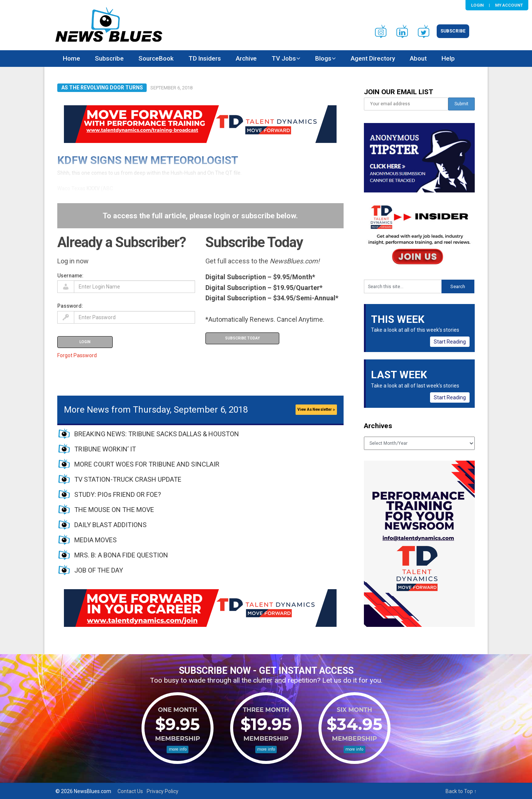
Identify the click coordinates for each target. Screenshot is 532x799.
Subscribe (453, 31)
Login (477, 5)
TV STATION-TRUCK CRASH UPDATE (128, 479)
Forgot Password (77, 355)
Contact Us (130, 791)
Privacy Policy (163, 791)
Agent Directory (373, 58)
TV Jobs (284, 58)
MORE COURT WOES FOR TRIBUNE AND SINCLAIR (147, 464)
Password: (70, 306)
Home (71, 58)
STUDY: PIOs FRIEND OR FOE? (118, 494)
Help (448, 58)
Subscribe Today (242, 338)
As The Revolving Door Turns (102, 88)
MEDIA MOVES (96, 540)
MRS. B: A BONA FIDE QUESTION (121, 555)
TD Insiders (205, 58)
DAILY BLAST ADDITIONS (110, 525)
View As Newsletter (316, 409)
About (418, 58)
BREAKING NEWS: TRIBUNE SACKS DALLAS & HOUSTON (157, 434)
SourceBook (156, 58)
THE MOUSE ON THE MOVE (114, 510)
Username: (70, 276)
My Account (509, 5)
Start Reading (450, 342)
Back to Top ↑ (461, 791)
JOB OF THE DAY (99, 570)
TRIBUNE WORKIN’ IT (105, 449)
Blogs (323, 58)
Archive (246, 58)
